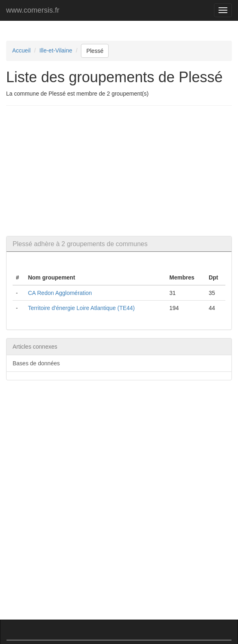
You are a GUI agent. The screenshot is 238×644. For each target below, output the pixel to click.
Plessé (95, 51)
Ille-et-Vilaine (56, 50)
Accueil (21, 50)
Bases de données (36, 363)
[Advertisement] (122, 171)
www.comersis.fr (33, 10)
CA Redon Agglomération (60, 293)
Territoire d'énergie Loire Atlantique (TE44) (82, 308)
